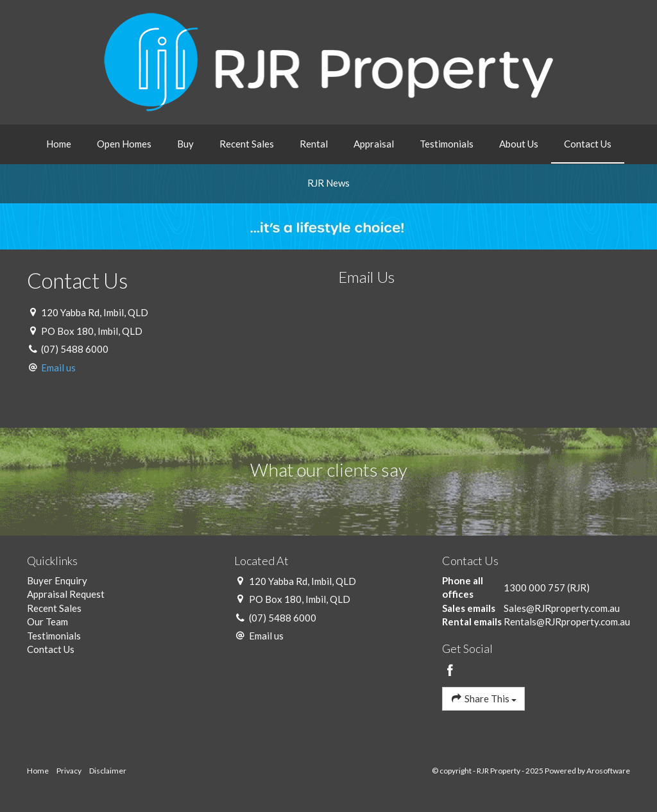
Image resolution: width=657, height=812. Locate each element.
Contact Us (588, 144)
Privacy (69, 771)
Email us (58, 368)
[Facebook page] (450, 671)
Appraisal (374, 144)
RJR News (328, 183)
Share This (483, 698)
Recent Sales (247, 144)
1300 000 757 (534, 588)
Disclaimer (108, 771)
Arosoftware (608, 771)
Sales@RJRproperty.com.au (562, 608)
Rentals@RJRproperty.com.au (567, 622)
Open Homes (124, 144)
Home (59, 144)
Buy (185, 144)
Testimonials (447, 144)
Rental (314, 144)
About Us (519, 144)
